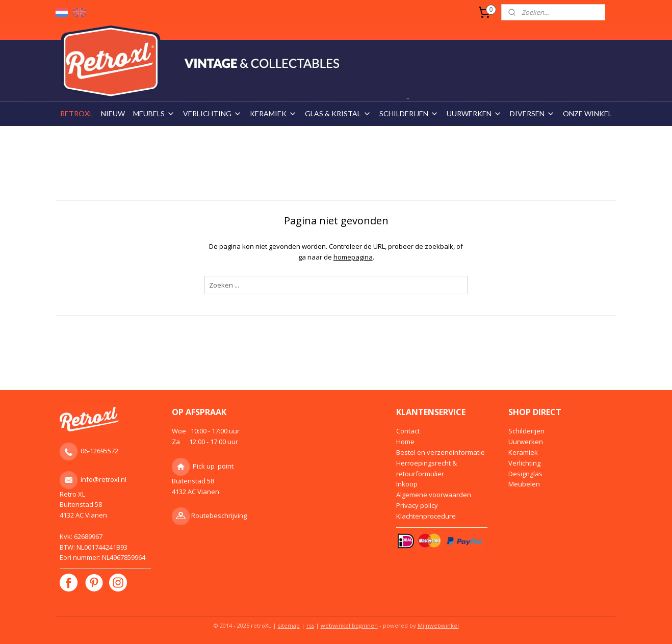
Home (405, 442)
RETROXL (76, 113)
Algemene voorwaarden (434, 495)
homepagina (353, 257)
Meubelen (524, 484)
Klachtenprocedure (426, 516)
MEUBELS (154, 113)
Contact (408, 431)
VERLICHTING (212, 113)
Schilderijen (526, 431)
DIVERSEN (532, 113)
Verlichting (524, 463)
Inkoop (407, 484)
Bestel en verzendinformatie (441, 452)
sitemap (289, 625)
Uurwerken (526, 442)
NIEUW (113, 113)
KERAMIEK (273, 113)
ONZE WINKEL (587, 113)
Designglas (525, 474)
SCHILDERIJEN (409, 113)
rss (310, 625)
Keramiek (523, 452)
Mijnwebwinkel (438, 625)
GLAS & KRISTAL (338, 113)
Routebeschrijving (219, 516)
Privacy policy (417, 505)
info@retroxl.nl (104, 479)
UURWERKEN (474, 113)
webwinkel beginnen (349, 625)
